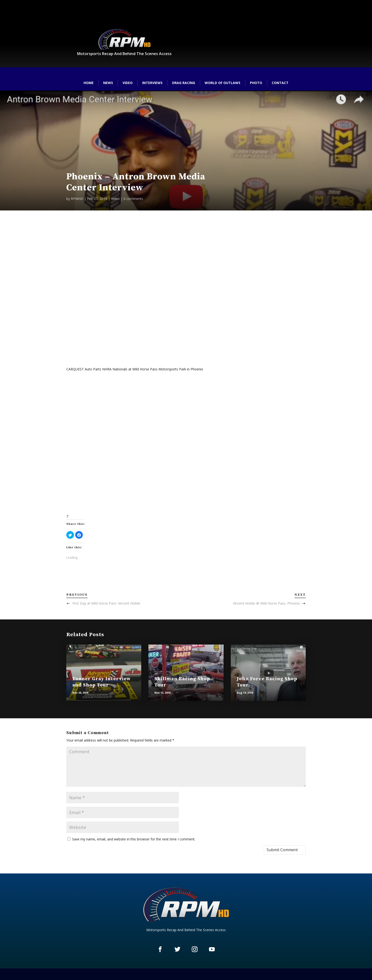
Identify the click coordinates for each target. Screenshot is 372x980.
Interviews (152, 83)
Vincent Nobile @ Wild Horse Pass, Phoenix (266, 603)
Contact (280, 83)
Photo (256, 83)
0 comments (133, 199)
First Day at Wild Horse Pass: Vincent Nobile (106, 603)
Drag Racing (184, 83)
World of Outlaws (223, 83)
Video (128, 83)
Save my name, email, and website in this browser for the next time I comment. (134, 839)
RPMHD (77, 199)
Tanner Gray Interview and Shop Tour (101, 682)
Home (89, 83)
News (108, 83)
